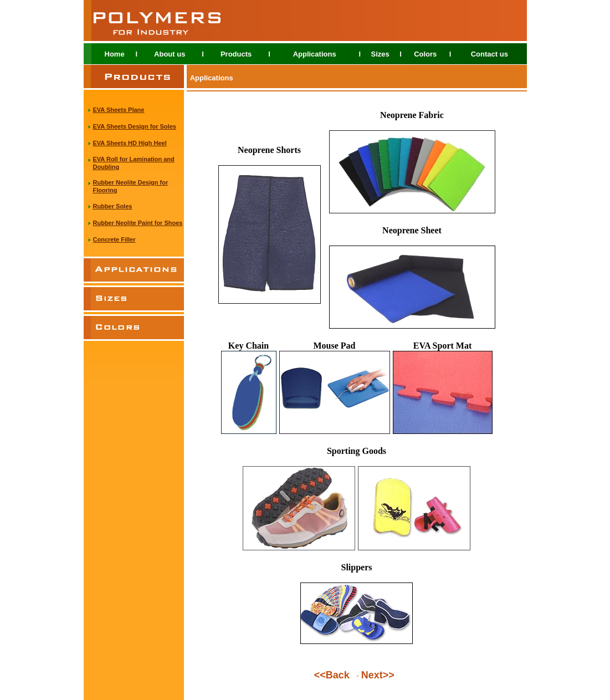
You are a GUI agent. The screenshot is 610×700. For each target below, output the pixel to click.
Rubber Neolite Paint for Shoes (138, 223)
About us (170, 54)
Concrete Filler (114, 239)
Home (115, 54)
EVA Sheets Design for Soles (135, 126)
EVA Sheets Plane (119, 110)
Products (236, 54)
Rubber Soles (113, 206)
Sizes (380, 54)
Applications (315, 54)
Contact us (489, 54)
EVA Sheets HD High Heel (130, 143)
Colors (425, 54)
